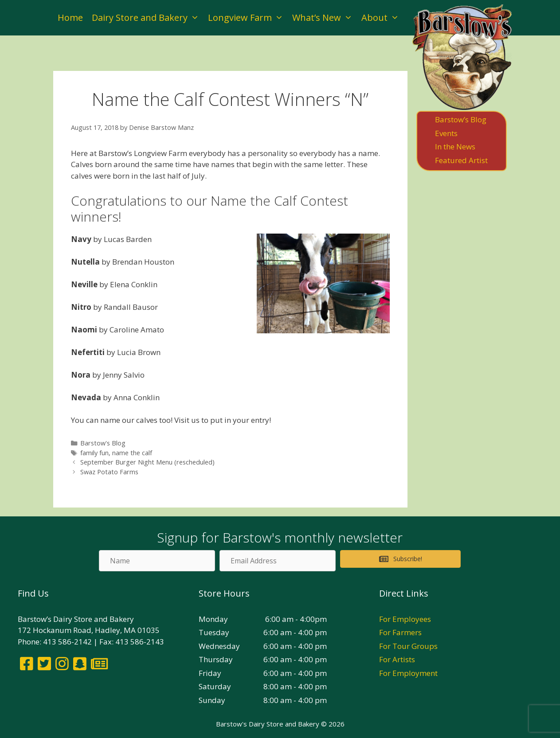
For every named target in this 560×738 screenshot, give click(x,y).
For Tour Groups (408, 646)
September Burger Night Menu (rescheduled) (147, 462)
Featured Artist (461, 160)
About (382, 18)
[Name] (157, 561)
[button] (400, 559)
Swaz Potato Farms (109, 472)
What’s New (325, 18)
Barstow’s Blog (461, 119)
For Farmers (400, 632)
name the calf (132, 453)
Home (70, 18)
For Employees (405, 619)
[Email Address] (278, 561)
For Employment (408, 673)
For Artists (397, 659)
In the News (455, 146)
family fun (94, 453)
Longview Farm (248, 18)
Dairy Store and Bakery (148, 18)
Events (446, 133)
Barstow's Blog (103, 443)
